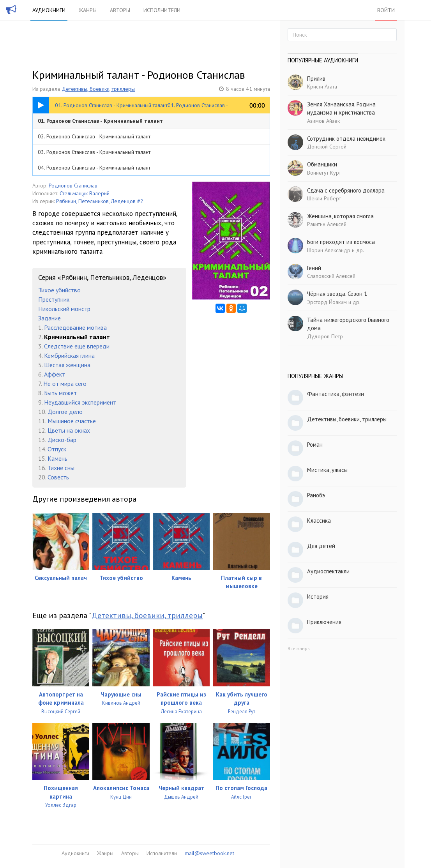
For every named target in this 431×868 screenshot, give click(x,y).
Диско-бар (62, 440)
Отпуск (57, 449)
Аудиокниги (49, 10)
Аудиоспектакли (328, 571)
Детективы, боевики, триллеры (98, 89)
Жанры (88, 10)
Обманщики (322, 164)
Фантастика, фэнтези (336, 394)
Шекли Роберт (324, 198)
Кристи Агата (322, 87)
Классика (319, 521)
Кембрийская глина (69, 355)
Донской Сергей (327, 147)
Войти (386, 10)
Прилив (316, 79)
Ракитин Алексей (327, 224)
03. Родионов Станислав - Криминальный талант (94, 152)
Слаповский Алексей (331, 276)
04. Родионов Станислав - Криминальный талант (94, 168)
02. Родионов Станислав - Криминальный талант (94, 136)
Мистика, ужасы (327, 470)
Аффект (55, 374)
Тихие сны (61, 468)
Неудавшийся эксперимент (80, 402)
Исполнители (162, 10)
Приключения (324, 622)
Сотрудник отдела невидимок (346, 139)
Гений (314, 268)
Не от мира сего (65, 384)
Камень (57, 458)
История (318, 597)
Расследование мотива (75, 327)
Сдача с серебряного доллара (346, 190)
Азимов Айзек (323, 121)
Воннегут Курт (324, 173)
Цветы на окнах (69, 430)
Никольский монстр (64, 309)
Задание (49, 318)
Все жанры (299, 648)
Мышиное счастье (72, 421)
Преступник (54, 299)
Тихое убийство (59, 290)
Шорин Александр (329, 250)
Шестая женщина (67, 365)
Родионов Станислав (73, 186)
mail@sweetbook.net (209, 853)
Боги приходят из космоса (341, 242)
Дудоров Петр (325, 336)
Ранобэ (316, 495)
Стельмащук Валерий (85, 193)
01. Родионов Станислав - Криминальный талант (100, 121)
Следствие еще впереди (77, 346)
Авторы (120, 10)
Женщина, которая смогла (340, 216)
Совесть (58, 477)
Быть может (60, 393)
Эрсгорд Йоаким (327, 302)
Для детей (321, 546)
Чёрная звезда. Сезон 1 (337, 294)
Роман (315, 445)
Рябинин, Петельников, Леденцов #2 (100, 201)
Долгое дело (65, 412)
